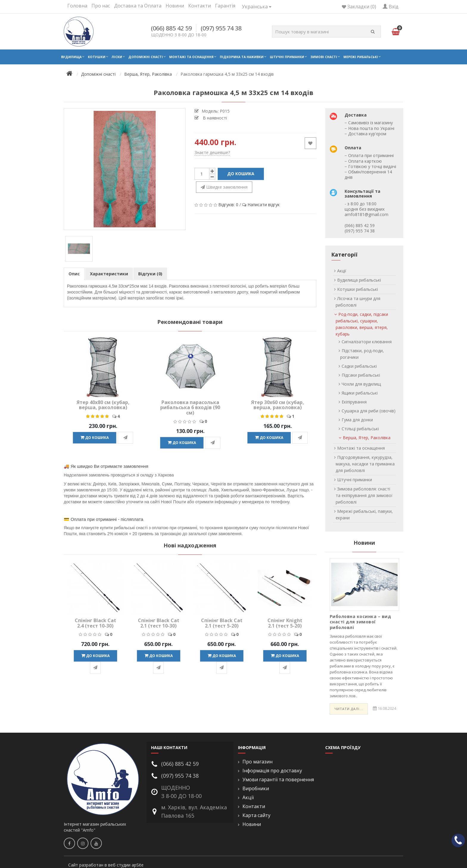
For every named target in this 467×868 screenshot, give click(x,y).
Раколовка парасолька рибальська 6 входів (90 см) (190, 407)
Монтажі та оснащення (191, 57)
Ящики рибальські (360, 393)
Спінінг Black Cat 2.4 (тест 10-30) (95, 623)
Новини (175, 6)
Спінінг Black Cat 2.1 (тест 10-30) (159, 623)
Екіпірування (354, 402)
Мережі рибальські (361, 57)
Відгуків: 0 (228, 205)
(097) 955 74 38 (221, 28)
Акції (342, 271)
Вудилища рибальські (359, 280)
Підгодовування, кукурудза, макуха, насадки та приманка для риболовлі (365, 464)
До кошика (241, 174)
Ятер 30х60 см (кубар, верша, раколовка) (278, 405)
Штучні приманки (287, 57)
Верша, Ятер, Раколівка (367, 438)
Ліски (117, 57)
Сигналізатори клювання (367, 342)
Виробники (256, 789)
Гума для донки (357, 420)
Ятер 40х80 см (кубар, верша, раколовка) (103, 405)
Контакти (200, 6)
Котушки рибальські (358, 289)
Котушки (97, 57)
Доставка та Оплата (138, 6)
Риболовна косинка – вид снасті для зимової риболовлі (361, 622)
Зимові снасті (324, 57)
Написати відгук (264, 205)
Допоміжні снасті (146, 57)
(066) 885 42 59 (171, 28)
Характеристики (109, 274)
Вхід (391, 7)
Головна (77, 6)
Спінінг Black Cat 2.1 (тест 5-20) (222, 623)
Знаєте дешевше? (212, 152)
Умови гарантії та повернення (278, 780)
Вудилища (71, 57)
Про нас (101, 6)
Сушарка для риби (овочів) (369, 411)
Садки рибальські (359, 366)
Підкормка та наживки (242, 57)
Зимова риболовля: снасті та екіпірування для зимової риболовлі (364, 495)
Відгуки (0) (150, 274)
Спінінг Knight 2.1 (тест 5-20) (285, 623)
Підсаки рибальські (361, 375)
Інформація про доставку (272, 771)
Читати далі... (349, 709)
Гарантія (225, 6)
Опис (74, 274)
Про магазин (257, 762)
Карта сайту (256, 815)
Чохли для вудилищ (361, 384)
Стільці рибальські (360, 429)
